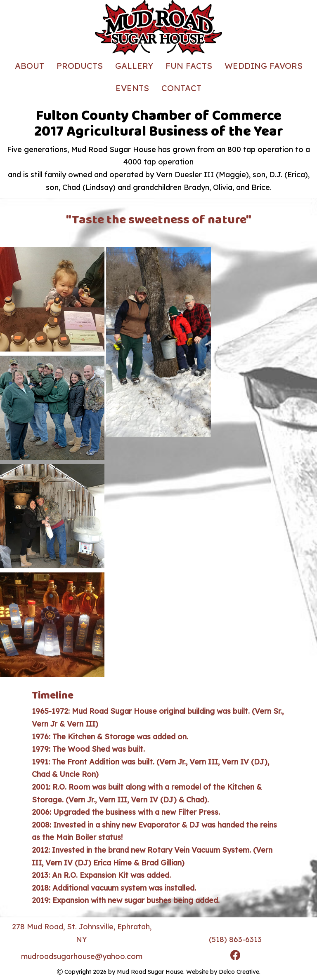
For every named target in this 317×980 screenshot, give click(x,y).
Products (80, 66)
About (30, 66)
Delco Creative (239, 972)
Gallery (134, 66)
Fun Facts (189, 66)
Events (132, 88)
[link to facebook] (235, 956)
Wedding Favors (264, 66)
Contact (181, 88)
